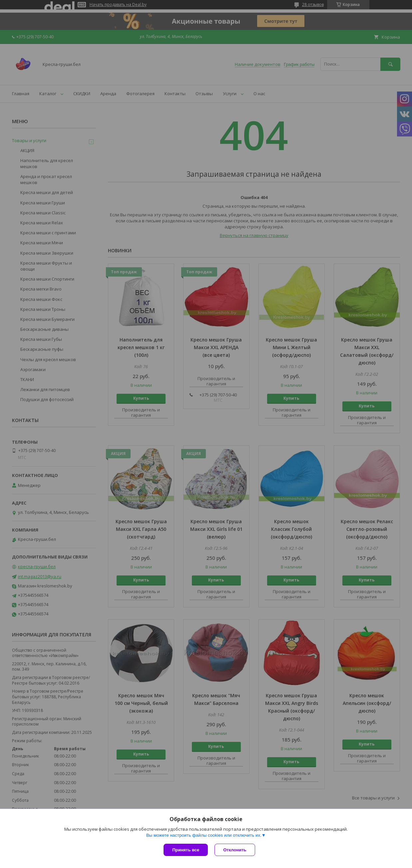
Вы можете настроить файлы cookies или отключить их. (204, 835)
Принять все (186, 850)
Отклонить (235, 850)
